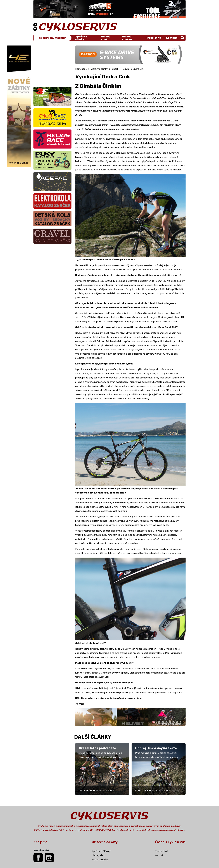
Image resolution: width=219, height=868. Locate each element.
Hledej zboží (105, 38)
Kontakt (172, 38)
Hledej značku (127, 38)
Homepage (81, 69)
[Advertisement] (52, 65)
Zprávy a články (81, 38)
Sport (115, 69)
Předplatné (153, 38)
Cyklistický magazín (53, 38)
